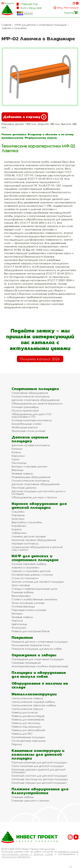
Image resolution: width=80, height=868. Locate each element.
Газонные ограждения (26, 663)
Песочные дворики (24, 488)
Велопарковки (21, 596)
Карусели (18, 456)
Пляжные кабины (23, 592)
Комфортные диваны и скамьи (32, 575)
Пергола (17, 621)
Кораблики (19, 526)
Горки (15, 459)
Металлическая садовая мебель (33, 702)
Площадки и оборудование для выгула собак (39, 674)
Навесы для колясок (25, 712)
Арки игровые (21, 585)
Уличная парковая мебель (29, 564)
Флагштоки (19, 628)
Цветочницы (19, 624)
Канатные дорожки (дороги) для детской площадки (38, 771)
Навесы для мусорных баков (31, 631)
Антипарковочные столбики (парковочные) (40, 666)
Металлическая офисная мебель (34, 705)
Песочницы (19, 463)
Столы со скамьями (25, 578)
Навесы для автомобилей (28, 730)
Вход (60, 8)
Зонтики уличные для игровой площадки (38, 582)
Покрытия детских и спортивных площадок (40, 642)
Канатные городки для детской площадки (39, 783)
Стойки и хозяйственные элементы (34, 599)
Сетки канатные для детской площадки (38, 766)
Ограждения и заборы (34, 655)
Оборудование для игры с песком (34, 497)
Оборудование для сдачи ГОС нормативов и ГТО (32, 415)
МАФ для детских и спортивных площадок (41, 25)
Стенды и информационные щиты (34, 589)
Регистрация (71, 8)
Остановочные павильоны (29, 741)
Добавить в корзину (25, 117)
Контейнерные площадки (28, 737)
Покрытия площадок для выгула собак (37, 649)
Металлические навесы (27, 698)
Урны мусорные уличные (28, 603)
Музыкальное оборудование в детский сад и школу (37, 548)
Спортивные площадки (35, 389)
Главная (6, 25)
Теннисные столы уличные (28, 431)
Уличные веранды (23, 606)
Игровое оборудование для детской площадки (39, 506)
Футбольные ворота (25, 427)
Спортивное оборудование (30, 393)
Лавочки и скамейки (14, 28)
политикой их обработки (16, 857)
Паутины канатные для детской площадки (39, 762)
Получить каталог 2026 (40, 359)
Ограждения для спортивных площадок (38, 659)
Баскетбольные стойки (27, 424)
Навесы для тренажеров (28, 719)
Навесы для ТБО (22, 734)
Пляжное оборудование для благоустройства (40, 791)
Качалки (17, 449)
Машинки (18, 512)
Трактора (18, 519)
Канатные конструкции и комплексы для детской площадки (38, 754)
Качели (16, 452)
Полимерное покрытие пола (31, 645)
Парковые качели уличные (29, 610)
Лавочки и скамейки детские (31, 571)
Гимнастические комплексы (30, 396)
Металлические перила (27, 709)
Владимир (9, 3)
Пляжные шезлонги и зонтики (30, 801)
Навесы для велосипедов (28, 716)
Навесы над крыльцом (27, 727)
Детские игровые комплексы (31, 445)
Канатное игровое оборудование (34, 540)
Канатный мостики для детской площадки (39, 776)
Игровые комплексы (25, 543)
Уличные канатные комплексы (32, 420)
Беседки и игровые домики (29, 466)
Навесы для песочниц (26, 723)
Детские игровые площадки (30, 439)
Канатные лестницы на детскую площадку (40, 779)
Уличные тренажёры (25, 407)
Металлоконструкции (34, 694)
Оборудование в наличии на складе (40, 685)
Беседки (17, 613)
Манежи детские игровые (29, 536)
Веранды (17, 470)
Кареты (16, 529)
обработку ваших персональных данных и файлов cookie (40, 853)
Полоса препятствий (25, 411)
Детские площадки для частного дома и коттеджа (38, 492)
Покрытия (22, 637)
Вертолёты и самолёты (27, 522)
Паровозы (18, 515)
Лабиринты (19, 533)
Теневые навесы (22, 473)
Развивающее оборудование (31, 477)
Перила (17, 744)
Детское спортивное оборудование (36, 400)
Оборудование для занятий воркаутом (37, 403)
